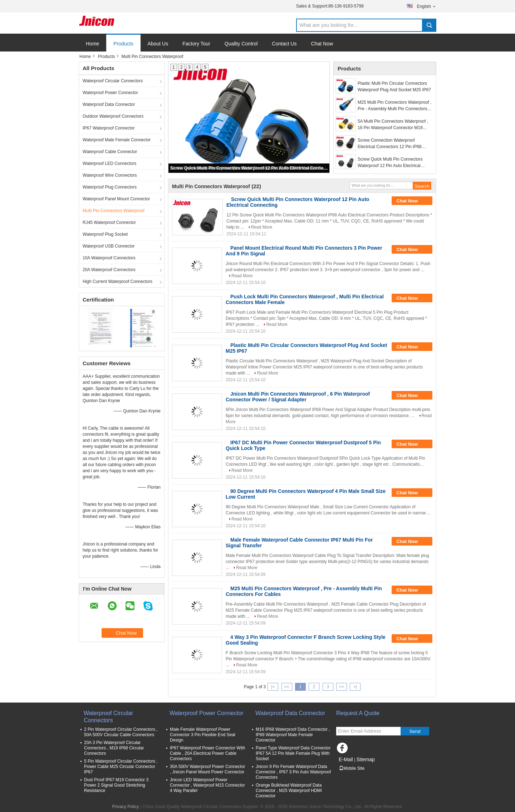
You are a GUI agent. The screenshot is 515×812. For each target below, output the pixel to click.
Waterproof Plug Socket (105, 234)
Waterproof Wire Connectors (110, 175)
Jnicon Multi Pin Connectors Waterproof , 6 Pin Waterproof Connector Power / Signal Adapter (298, 397)
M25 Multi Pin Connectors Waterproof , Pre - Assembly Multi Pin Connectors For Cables (394, 106)
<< (286, 687)
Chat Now (322, 44)
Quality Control (241, 44)
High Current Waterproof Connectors (117, 282)
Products (123, 44)
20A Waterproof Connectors (109, 270)
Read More (262, 227)
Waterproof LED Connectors (109, 163)
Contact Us (284, 44)
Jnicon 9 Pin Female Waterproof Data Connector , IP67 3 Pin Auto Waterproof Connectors (293, 772)
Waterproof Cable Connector (110, 152)
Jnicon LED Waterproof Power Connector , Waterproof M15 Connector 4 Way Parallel (207, 785)
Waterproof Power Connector (110, 93)
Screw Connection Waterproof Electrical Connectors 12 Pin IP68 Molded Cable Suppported (390, 144)
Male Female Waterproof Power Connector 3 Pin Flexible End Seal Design (203, 735)
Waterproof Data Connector (109, 104)
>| (355, 687)
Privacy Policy (125, 807)
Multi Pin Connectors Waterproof (114, 211)
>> (342, 687)
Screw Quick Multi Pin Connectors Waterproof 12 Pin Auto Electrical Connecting (249, 168)
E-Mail (346, 759)
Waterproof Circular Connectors (113, 81)
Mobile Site (352, 768)
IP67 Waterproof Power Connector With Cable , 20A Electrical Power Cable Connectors (207, 753)
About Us (158, 44)
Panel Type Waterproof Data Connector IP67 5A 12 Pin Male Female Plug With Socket (293, 753)
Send (415, 731)
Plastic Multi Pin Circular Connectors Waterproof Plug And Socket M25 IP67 (394, 87)
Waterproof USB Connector (109, 246)
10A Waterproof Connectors (109, 258)
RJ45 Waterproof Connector (109, 222)
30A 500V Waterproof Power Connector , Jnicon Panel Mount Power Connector (207, 769)
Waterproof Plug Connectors (110, 187)
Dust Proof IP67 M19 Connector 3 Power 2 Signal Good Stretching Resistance (116, 785)
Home (92, 44)
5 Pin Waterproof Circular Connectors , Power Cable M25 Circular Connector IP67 (121, 767)
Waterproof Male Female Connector (117, 140)
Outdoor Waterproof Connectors (113, 116)
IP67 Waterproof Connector (109, 128)
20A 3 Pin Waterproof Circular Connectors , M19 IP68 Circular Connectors (114, 748)
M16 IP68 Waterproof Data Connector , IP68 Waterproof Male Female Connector (293, 735)
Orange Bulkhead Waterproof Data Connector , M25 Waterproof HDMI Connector (289, 791)
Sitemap (365, 759)
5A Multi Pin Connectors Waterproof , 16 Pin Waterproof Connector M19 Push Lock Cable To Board (393, 125)
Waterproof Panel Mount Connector (116, 199)
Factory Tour (196, 44)
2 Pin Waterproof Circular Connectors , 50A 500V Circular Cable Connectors (121, 732)
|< (273, 687)
